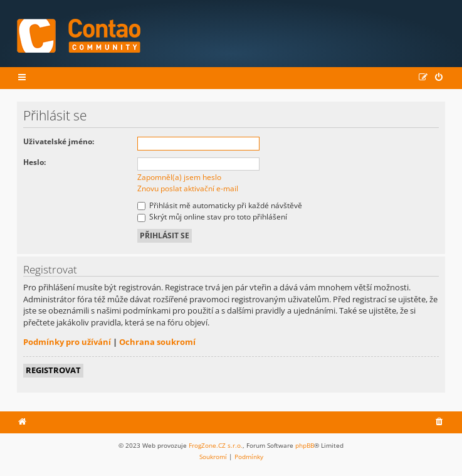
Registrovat (53, 370)
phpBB (305, 445)
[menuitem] (439, 78)
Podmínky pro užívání (67, 342)
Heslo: (34, 162)
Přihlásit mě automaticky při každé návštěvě (220, 205)
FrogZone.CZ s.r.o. (216, 445)
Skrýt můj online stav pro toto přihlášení (212, 217)
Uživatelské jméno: (59, 141)
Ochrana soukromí (157, 342)
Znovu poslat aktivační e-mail (188, 188)
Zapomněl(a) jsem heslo (179, 177)
